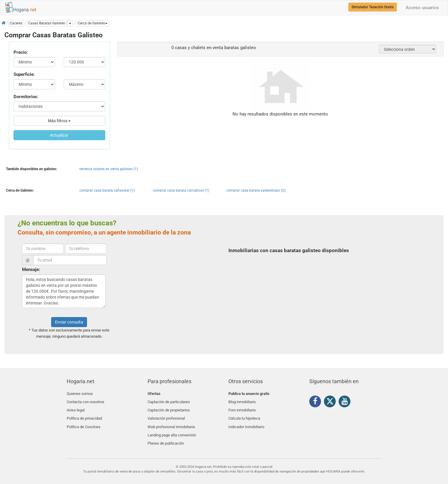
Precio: (21, 52)
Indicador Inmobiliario (246, 421)
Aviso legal (76, 407)
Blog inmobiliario (242, 400)
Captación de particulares (169, 400)
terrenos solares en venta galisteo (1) (109, 169)
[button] (93, 23)
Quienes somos (80, 394)
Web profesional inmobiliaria (171, 421)
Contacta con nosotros (86, 400)
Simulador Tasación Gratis (373, 7)
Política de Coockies (84, 421)
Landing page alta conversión (172, 428)
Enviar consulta (69, 322)
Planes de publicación (166, 435)
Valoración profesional (166, 414)
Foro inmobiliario (242, 407)
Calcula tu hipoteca (244, 414)
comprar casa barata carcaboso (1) (181, 190)
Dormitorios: (26, 97)
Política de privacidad (84, 414)
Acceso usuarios (422, 8)
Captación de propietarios (169, 407)
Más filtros (59, 121)
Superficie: (24, 74)
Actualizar (59, 135)
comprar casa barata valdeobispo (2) (256, 190)
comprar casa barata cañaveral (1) (107, 190)
